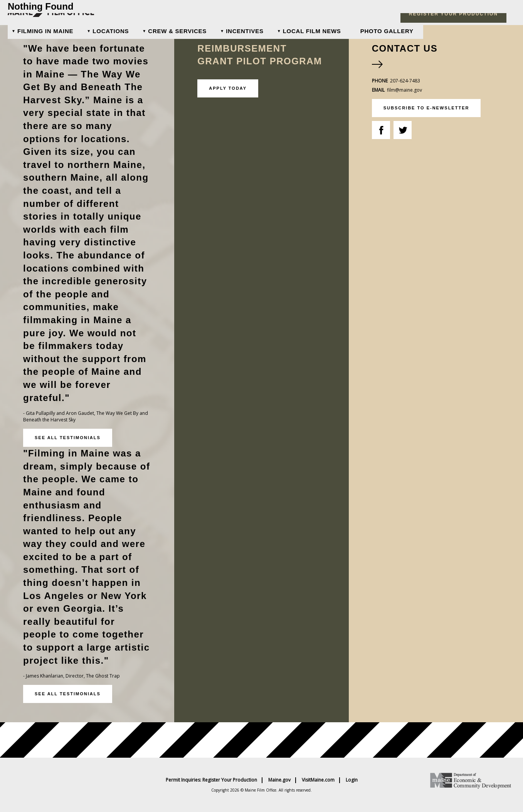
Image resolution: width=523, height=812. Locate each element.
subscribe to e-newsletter (426, 108)
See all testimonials (68, 438)
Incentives (245, 31)
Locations (111, 31)
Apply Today (228, 88)
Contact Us (405, 48)
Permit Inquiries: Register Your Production (211, 780)
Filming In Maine (45, 31)
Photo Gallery (387, 31)
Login (352, 780)
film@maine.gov (404, 90)
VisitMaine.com (318, 780)
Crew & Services (177, 31)
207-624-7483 (405, 81)
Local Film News (312, 31)
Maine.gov (279, 780)
